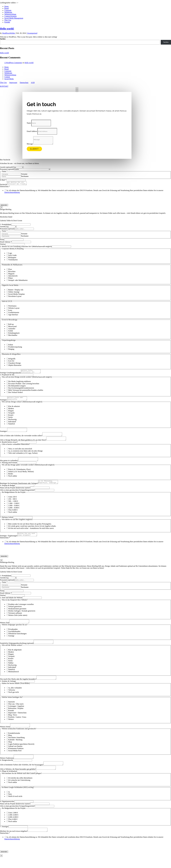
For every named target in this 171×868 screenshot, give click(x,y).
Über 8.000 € (13, 515)
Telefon (3, 245)
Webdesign (8, 12)
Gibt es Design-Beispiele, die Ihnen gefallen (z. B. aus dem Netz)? (23, 444)
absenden (4, 206)
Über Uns (8, 20)
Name (29, 123)
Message (30, 144)
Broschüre (12, 272)
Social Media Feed (15, 759)
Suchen (3, 39)
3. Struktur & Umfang (8, 689)
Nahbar (11, 670)
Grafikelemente (14, 313)
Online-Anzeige (14, 293)
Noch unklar (13, 480)
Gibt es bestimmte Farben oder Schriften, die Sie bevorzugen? (22, 775)
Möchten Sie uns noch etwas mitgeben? (14, 842)
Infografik (12, 359)
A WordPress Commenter (13, 63)
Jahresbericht (13, 276)
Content (7, 77)
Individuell (12, 424)
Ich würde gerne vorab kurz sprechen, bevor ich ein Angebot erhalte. (32, 531)
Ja (9, 802)
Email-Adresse (6, 243)
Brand (6, 8)
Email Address (32, 131)
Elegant (11, 413)
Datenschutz (24, 83)
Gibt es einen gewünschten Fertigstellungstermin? (17, 495)
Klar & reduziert (14, 408)
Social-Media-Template (17, 295)
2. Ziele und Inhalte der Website (11, 604)
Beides (11, 478)
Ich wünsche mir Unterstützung (19, 791)
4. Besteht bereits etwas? (9, 446)
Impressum (13, 83)
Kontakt (7, 22)
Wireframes (12, 307)
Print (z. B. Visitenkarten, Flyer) (19, 474)
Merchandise (13, 336)
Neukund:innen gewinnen (17, 615)
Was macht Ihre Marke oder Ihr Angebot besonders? (18, 687)
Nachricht (3, 185)
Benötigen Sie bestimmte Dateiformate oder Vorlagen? (19, 489)
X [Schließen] (1, 208)
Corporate (8, 10)
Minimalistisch (14, 679)
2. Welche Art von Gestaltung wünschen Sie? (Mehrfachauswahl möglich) (26, 247)
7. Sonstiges (4, 837)
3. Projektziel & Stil (7, 376)
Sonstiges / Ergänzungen (9, 542)
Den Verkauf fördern (15, 394)
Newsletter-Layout (15, 297)
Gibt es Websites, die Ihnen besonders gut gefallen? (18, 780)
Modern (11, 410)
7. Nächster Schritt (7, 522)
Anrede (3, 227)
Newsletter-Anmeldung (16, 746)
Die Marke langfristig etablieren (20, 383)
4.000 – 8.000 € (14, 513)
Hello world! (7, 29)
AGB (33, 83)
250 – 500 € (13, 504)
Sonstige (11, 642)
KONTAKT (4, 86)
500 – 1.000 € (13, 506)
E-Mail (3, 180)
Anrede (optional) (6, 167)
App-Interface (13, 315)
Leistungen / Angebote (16, 714)
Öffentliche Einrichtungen (17, 640)
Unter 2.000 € (13, 823)
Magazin (11, 274)
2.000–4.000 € (13, 825)
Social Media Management (14, 18)
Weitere (11, 727)
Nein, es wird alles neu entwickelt (20, 453)
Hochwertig (12, 421)
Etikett (11, 345)
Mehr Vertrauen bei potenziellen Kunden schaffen (26, 391)
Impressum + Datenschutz (17, 721)
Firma (2, 240)
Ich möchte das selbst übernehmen (20, 788)
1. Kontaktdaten (6, 225)
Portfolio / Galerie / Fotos (17, 725)
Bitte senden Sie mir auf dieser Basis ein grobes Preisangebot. (30, 529)
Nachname (25, 176)
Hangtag (11, 350)
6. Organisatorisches (7, 812)
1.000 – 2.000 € (14, 509)
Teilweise (12, 698)
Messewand (12, 327)
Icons (10, 311)
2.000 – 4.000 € (14, 511)
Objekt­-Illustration (15, 366)
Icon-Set (11, 362)
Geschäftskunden (14, 638)
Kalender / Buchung (15, 748)
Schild (11, 331)
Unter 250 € (13, 502)
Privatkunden (13, 636)
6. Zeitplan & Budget (7, 491)
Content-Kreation (10, 16)
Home (6, 6)
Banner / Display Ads (16, 290)
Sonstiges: (4, 402)
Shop (10, 750)
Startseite (12, 710)
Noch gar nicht (14, 700)
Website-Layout (14, 309)
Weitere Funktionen (7, 767)
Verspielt (11, 415)
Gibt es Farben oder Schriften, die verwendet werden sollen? (21, 439)
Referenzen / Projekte (16, 716)
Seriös (10, 419)
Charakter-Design (14, 364)
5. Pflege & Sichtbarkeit (8, 782)
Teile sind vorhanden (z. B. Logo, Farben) (23, 457)
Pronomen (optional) (7, 169)
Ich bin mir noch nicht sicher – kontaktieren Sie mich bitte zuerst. (31, 533)
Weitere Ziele (5, 629)
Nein (10, 805)
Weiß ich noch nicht (15, 807)
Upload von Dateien (15, 755)
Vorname (24, 174)
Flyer (10, 270)
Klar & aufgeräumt (15, 657)
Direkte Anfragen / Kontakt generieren (22, 617)
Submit (34, 149)
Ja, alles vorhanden (15, 696)
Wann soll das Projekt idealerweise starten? (15, 493)
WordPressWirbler (9, 33)
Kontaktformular (14, 742)
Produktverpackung (15, 348)
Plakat (10, 279)
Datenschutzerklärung (12, 193)
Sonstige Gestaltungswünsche (10, 374)
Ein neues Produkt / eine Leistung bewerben (24, 385)
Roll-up (11, 325)
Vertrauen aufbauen (15, 619)
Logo (10, 254)
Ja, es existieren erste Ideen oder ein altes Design (25, 455)
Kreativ (11, 417)
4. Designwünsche (6, 769)
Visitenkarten (13, 260)
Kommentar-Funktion (16, 757)
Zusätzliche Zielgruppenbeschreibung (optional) (17, 650)
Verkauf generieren (15, 612)
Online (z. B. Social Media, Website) (21, 476)
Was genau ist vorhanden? (9, 465)
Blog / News (13, 723)
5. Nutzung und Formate (9, 467)
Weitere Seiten (5, 735)
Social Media (9, 79)
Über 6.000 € (13, 830)
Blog (10, 744)
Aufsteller (12, 329)
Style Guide (12, 256)
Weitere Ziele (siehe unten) (18, 621)
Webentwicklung (10, 14)
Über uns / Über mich (16, 712)
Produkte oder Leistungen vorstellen (21, 610)
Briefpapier (12, 258)
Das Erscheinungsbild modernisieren (21, 389)
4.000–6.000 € (13, 828)
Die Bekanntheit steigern (17, 387)
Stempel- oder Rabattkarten (18, 281)
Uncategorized (32, 33)
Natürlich (12, 426)
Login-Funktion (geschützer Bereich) (21, 753)
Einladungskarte (14, 334)
